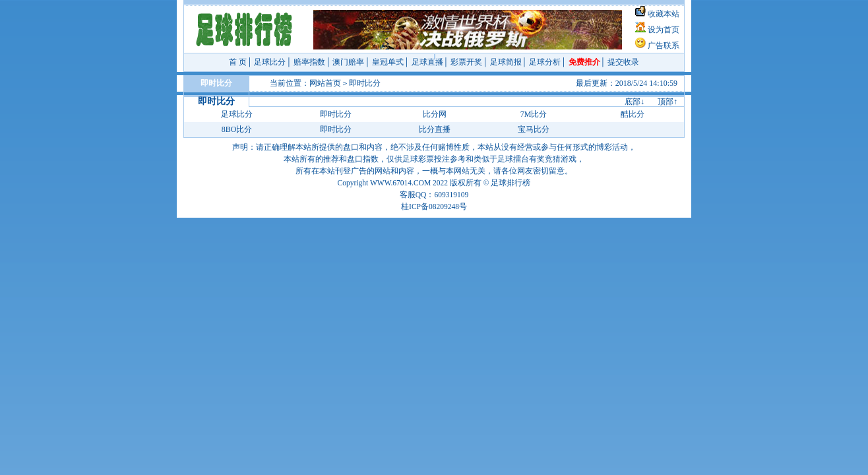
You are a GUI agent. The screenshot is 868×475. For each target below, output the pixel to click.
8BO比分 (237, 129)
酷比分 (633, 114)
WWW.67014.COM (400, 183)
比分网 (435, 114)
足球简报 (506, 62)
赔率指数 (309, 62)
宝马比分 (534, 129)
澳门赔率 (348, 62)
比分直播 (435, 129)
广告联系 (664, 46)
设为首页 (664, 30)
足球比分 (270, 62)
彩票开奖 (466, 62)
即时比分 (365, 83)
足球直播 (427, 62)
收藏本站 (664, 14)
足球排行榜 (511, 183)
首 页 (238, 62)
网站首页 (325, 83)
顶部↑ (667, 102)
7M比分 (534, 114)
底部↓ (635, 102)
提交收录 (623, 62)
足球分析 (545, 62)
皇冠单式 (388, 62)
